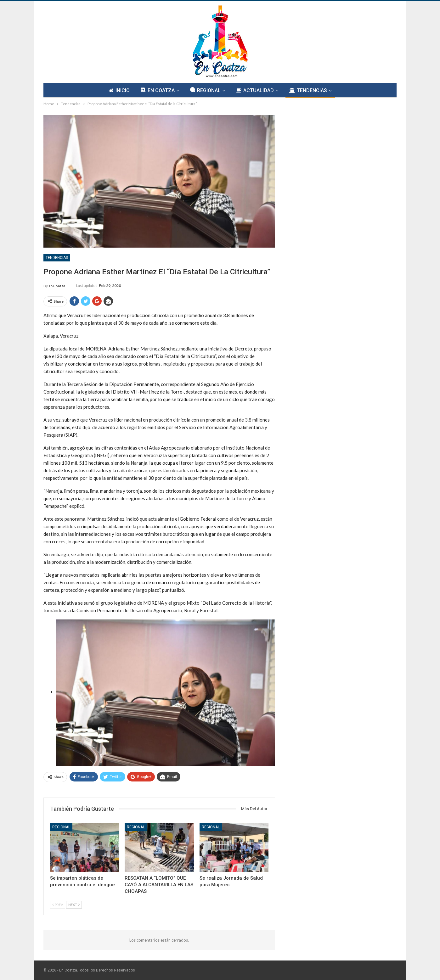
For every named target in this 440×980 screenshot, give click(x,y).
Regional (61, 827)
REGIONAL (205, 90)
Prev (58, 905)
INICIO (119, 90)
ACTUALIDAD (255, 90)
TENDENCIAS (308, 90)
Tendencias (57, 258)
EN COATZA (158, 90)
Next (74, 905)
